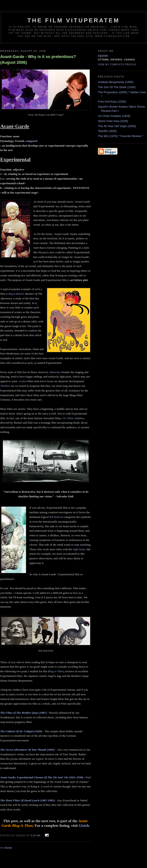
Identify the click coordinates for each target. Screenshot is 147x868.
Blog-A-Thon (56, 671)
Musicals (55, 372)
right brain (79, 549)
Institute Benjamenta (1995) (116, 82)
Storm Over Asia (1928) (113, 121)
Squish (103, 56)
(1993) (27, 750)
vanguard (31, 141)
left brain (55, 517)
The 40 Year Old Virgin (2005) (117, 126)
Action (23, 381)
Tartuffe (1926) (107, 131)
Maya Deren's (16, 294)
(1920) (21, 731)
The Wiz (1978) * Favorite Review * (120, 136)
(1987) (23, 713)
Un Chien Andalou (73, 418)
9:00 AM (36, 836)
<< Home (6, 848)
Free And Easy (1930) (112, 102)
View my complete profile (117, 65)
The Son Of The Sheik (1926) (117, 87)
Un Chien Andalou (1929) (114, 116)
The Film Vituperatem (73, 20)
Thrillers (5, 386)
